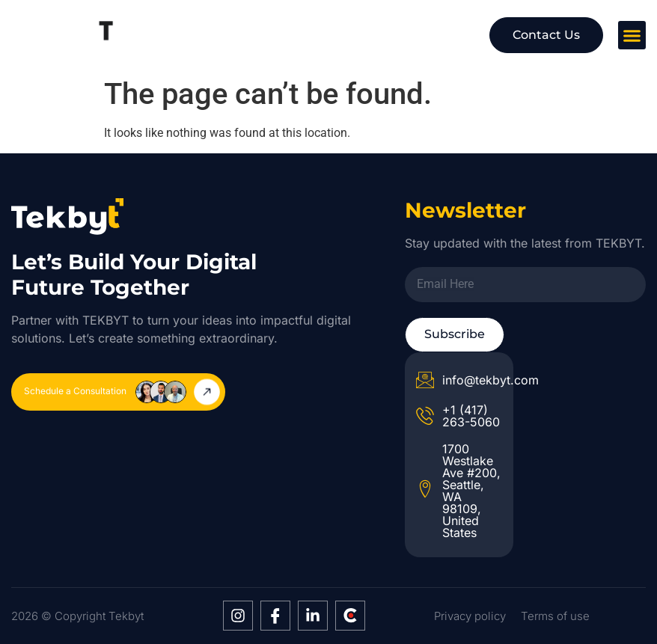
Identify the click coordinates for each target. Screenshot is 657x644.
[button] (632, 35)
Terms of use (555, 616)
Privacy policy (470, 616)
